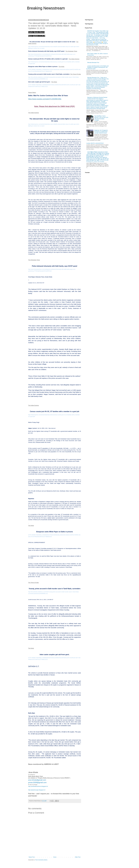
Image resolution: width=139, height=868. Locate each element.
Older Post (78, 857)
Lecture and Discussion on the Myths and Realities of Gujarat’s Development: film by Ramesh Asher (97, 67)
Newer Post (32, 857)
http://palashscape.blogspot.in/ (37, 790)
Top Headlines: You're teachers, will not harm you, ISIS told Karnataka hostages (101, 118)
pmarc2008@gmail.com (37, 783)
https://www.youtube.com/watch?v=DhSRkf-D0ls (45, 99)
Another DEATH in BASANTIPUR (95, 143)
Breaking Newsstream (46, 8)
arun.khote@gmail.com (37, 780)
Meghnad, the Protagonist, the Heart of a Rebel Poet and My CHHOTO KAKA (101, 132)
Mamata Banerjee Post (93, 63)
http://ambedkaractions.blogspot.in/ (38, 786)
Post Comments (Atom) (41, 860)
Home (55, 857)
